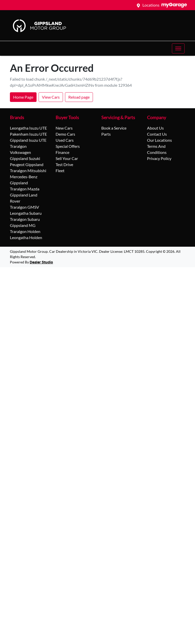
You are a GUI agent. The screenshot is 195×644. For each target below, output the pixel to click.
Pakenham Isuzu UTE (28, 134)
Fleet (60, 171)
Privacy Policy (159, 158)
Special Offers (68, 146)
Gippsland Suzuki (25, 158)
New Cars (64, 128)
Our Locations (159, 140)
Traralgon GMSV (25, 207)
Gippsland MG (23, 225)
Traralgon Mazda (25, 189)
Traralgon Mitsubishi (28, 171)
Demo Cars (65, 134)
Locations (151, 5)
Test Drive (64, 164)
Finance (62, 152)
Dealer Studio (41, 262)
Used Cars (65, 140)
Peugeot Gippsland (27, 164)
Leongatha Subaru (26, 213)
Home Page (23, 97)
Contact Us (157, 134)
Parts (106, 134)
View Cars (51, 97)
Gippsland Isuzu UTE (28, 140)
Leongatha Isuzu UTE (28, 128)
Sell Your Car (67, 158)
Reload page (79, 97)
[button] (178, 48)
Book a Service (114, 128)
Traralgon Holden (25, 231)
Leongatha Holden (26, 237)
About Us (155, 128)
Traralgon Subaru (25, 219)
